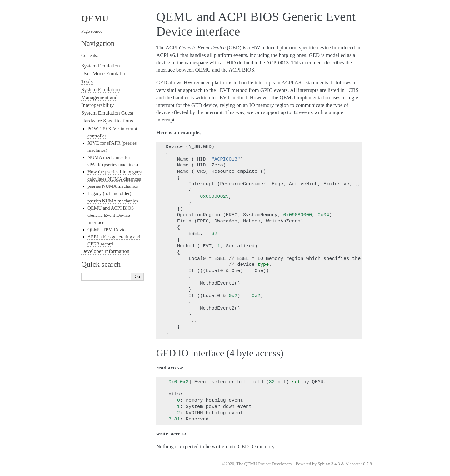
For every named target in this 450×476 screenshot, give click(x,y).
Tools (87, 81)
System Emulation (101, 66)
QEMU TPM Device (107, 229)
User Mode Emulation (105, 74)
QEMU (95, 18)
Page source (92, 31)
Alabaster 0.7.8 (359, 464)
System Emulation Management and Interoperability (101, 97)
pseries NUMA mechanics (113, 186)
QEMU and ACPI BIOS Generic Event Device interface (111, 215)
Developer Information (105, 251)
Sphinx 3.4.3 (329, 464)
